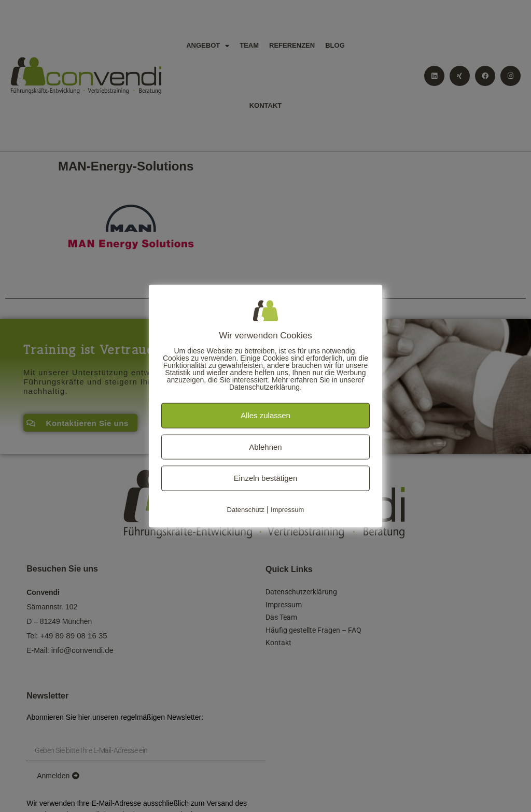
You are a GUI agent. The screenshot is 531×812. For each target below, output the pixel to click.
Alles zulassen (265, 415)
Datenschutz (246, 509)
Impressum (287, 509)
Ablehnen (265, 446)
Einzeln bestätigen (266, 478)
